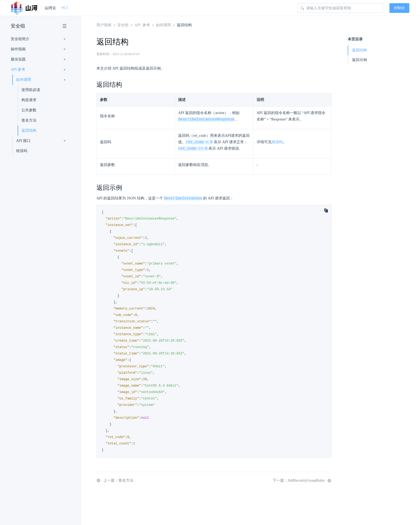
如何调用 (24, 80)
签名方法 (29, 120)
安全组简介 (20, 39)
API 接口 (23, 141)
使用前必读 (31, 90)
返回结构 (29, 131)
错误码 (22, 151)
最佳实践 (18, 59)
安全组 (18, 26)
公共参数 (29, 110)
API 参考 (18, 69)
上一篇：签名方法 (115, 482)
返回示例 (359, 60)
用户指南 (104, 25)
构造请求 (29, 100)
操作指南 (18, 49)
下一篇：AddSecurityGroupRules (302, 482)
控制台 (399, 8)
